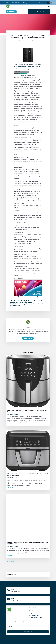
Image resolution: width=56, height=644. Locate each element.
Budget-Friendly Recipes (36, 617)
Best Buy (35, 39)
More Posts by (28, 337)
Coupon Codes (33, 612)
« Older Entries (10, 560)
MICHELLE (22, 39)
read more (10, 423)
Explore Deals (11, 11)
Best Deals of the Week (35, 610)
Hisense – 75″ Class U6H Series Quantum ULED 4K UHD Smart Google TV (28, 65)
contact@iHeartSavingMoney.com (20, 600)
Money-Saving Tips (34, 614)
